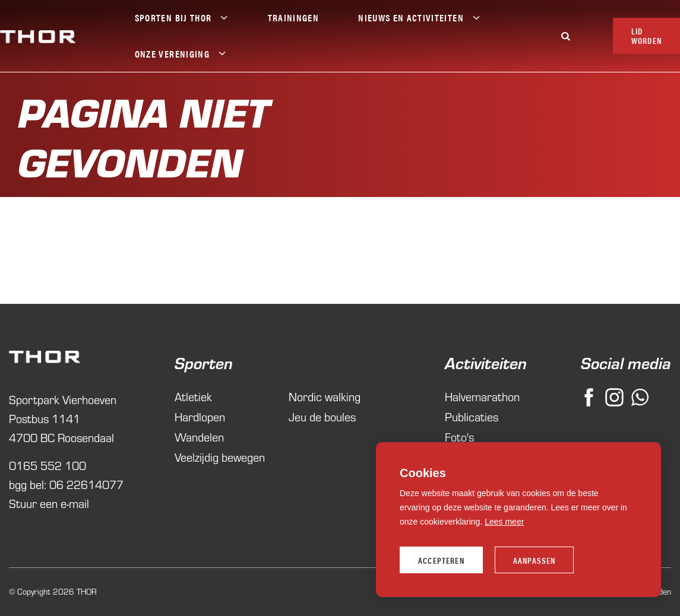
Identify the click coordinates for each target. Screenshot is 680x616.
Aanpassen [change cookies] (534, 560)
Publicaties (472, 417)
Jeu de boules (322, 417)
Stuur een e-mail (49, 504)
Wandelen (199, 437)
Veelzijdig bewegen (220, 457)
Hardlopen (200, 417)
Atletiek (193, 397)
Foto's (459, 437)
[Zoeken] (566, 36)
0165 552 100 (48, 466)
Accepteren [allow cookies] (441, 560)
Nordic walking (325, 397)
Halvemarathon (475, 397)
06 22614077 (86, 485)
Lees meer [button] (504, 522)
